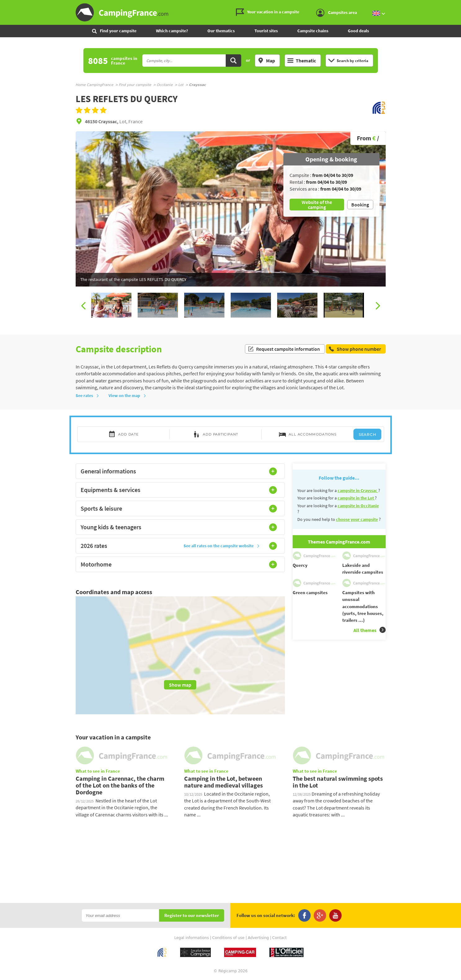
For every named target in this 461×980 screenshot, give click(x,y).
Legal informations (192, 938)
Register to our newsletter (192, 916)
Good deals (358, 31)
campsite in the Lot (356, 498)
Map (266, 61)
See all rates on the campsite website (222, 546)
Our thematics (221, 31)
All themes (370, 630)
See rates (87, 395)
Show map (180, 685)
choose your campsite (357, 519)
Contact (279, 938)
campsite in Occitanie (358, 506)
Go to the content (457, 5)
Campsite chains (313, 31)
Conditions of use (228, 938)
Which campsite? (172, 31)
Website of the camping (317, 205)
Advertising (258, 938)
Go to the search (460, 5)
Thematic (302, 61)
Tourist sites (266, 31)
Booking (360, 205)
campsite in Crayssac (358, 490)
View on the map (127, 395)
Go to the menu (453, 5)
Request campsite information (284, 349)
